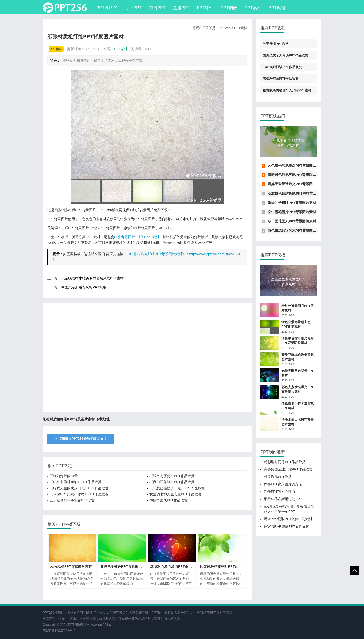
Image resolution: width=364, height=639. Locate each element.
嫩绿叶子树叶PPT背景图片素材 (292, 203)
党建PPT (181, 8)
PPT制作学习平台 (90, 613)
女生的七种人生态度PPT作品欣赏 (175, 494)
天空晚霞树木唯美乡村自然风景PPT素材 (93, 278)
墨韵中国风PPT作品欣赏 (169, 500)
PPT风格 (105, 8)
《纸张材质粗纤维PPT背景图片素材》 (156, 254)
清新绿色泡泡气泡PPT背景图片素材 (295, 175)
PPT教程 (277, 8)
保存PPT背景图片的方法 (283, 484)
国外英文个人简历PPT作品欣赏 (285, 55)
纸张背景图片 (125, 237)
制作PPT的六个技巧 (279, 492)
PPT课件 (205, 8)
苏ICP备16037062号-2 (59, 631)
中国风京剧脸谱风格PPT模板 (84, 287)
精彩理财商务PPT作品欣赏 (285, 462)
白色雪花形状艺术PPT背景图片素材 (295, 230)
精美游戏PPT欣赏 (278, 477)
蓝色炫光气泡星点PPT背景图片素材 (295, 165)
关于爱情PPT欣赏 (276, 44)
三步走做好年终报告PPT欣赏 (72, 500)
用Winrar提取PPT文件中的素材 (288, 519)
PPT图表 (229, 8)
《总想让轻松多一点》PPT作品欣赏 (177, 488)
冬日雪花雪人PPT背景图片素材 (292, 221)
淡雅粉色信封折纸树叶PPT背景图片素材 (299, 193)
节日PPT (157, 8)
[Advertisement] (147, 358)
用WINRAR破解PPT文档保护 (287, 526)
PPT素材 (253, 8)
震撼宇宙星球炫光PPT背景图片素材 (295, 184)
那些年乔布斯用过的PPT (283, 499)
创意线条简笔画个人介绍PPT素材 (287, 90)
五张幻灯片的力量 (64, 476)
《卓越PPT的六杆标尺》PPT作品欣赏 (79, 494)
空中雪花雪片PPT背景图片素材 (292, 212)
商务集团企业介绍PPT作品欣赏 (288, 469)
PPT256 (225, 28)
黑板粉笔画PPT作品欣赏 (281, 79)
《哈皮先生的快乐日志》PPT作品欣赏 (79, 488)
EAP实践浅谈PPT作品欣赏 (282, 67)
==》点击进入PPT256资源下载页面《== (81, 439)
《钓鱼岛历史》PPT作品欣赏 (172, 476)
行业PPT (133, 8)
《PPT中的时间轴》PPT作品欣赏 (76, 482)
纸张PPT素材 (149, 237)
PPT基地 (121, 49)
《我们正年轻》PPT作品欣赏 (172, 482)
